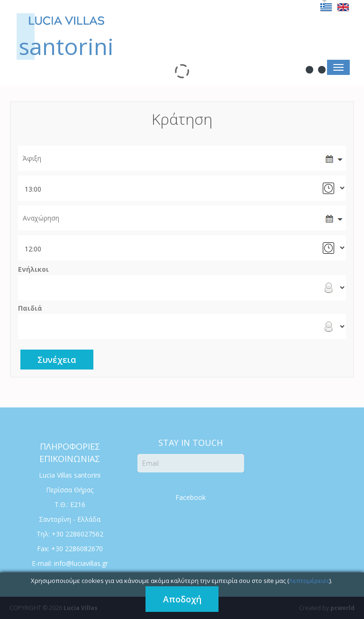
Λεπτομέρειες (309, 581)
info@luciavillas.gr (81, 563)
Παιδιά (30, 308)
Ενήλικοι (33, 269)
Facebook (191, 497)
